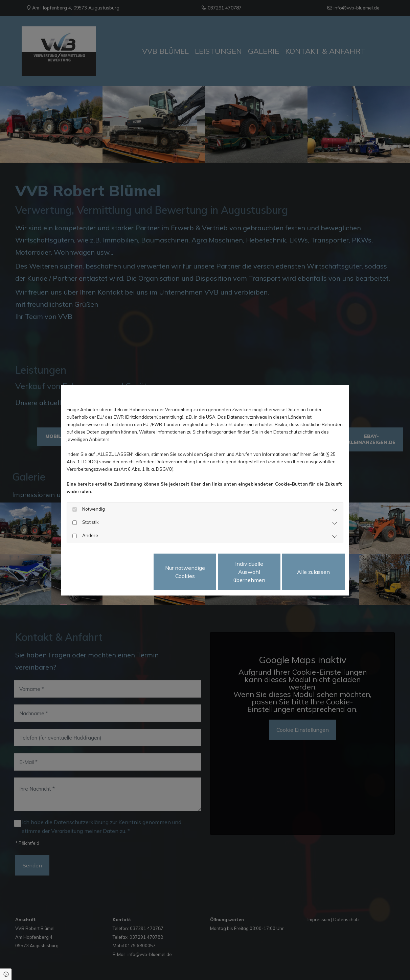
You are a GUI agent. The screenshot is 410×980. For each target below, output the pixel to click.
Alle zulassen (313, 572)
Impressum (127, 572)
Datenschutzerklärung (88, 572)
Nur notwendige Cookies (185, 572)
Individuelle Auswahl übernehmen (249, 572)
